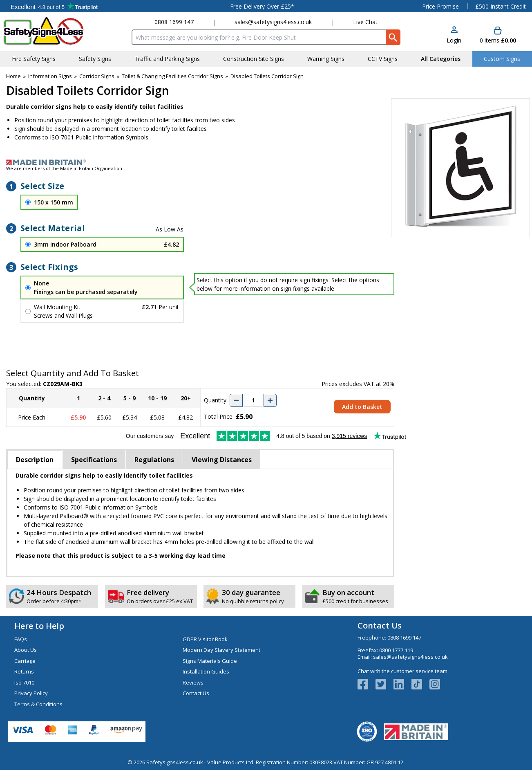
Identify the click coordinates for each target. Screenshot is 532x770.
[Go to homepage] (51, 31)
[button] (454, 35)
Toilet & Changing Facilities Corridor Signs (172, 76)
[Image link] (266, 162)
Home (13, 76)
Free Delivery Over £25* (262, 6)
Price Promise (440, 6)
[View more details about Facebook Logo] (367, 684)
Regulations (154, 460)
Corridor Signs (97, 76)
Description (35, 460)
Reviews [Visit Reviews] (193, 682)
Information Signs (50, 76)
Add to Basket (362, 407)
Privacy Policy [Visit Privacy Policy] (31, 693)
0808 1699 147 (174, 22)
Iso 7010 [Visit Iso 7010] (24, 682)
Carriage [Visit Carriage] (25, 661)
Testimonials (54, 6)
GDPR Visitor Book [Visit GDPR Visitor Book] (205, 639)
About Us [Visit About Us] (26, 650)
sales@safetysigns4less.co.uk (273, 22)
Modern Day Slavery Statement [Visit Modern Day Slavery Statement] (221, 650)
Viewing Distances (222, 460)
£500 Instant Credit (501, 6)
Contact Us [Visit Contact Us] (196, 693)
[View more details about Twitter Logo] (384, 684)
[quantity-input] (253, 400)
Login (454, 40)
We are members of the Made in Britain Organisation (64, 168)
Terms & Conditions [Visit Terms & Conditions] (38, 704)
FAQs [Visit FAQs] (21, 639)
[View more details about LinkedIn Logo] (402, 684)
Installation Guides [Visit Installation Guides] (206, 671)
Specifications (94, 460)
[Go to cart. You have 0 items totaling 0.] (498, 35)
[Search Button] (393, 37)
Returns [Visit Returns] (24, 671)
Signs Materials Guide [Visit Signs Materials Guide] (210, 661)
